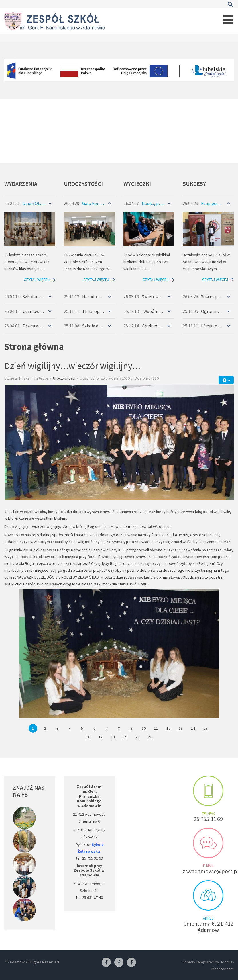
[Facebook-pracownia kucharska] (131, 963)
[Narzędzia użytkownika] (226, 380)
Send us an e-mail (208, 843)
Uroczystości (64, 378)
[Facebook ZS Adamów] (106, 963)
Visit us (208, 895)
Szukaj (230, 4)
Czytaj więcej (37, 280)
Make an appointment (208, 791)
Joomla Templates (198, 962)
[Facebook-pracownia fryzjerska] (119, 963)
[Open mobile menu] (228, 20)
